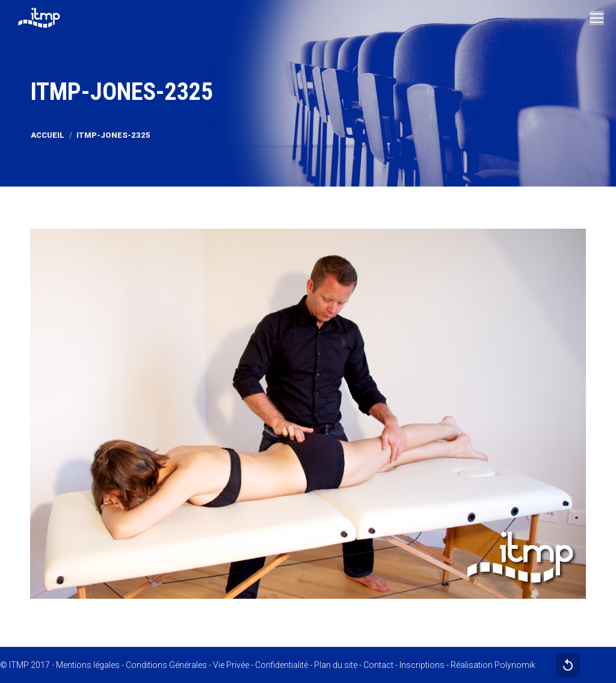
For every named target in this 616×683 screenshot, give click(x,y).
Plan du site (336, 665)
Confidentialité (282, 665)
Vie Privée (231, 665)
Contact (378, 665)
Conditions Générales (166, 665)
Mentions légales (88, 665)
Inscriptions (422, 665)
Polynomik (515, 665)
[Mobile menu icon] (597, 18)
